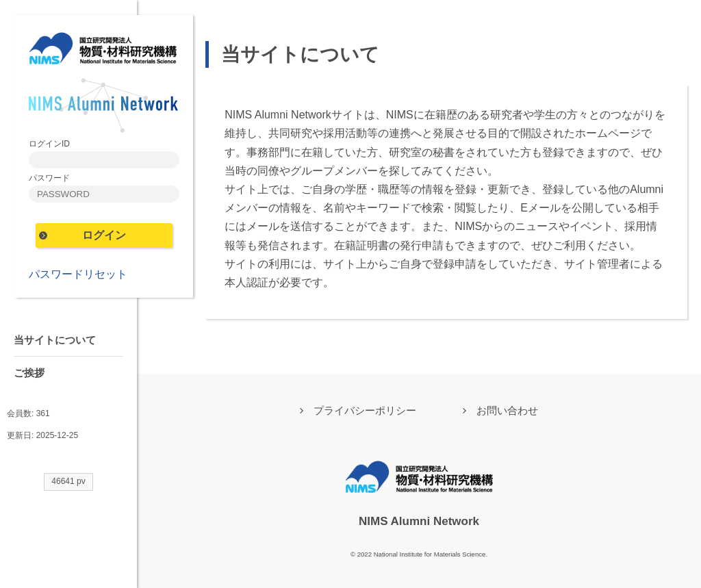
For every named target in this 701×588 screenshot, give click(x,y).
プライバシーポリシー (365, 410)
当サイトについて (55, 340)
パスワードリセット (78, 274)
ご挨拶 (29, 373)
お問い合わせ (507, 410)
